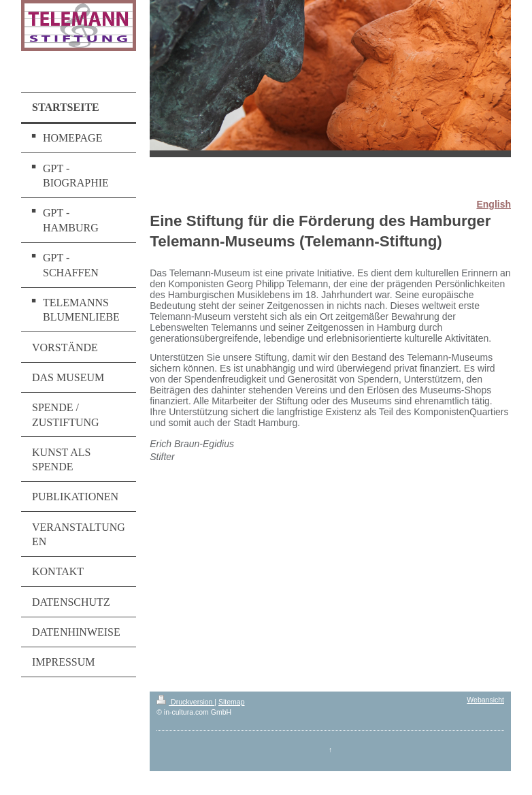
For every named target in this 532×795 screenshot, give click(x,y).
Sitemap (232, 702)
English (494, 204)
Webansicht (485, 700)
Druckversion (185, 702)
